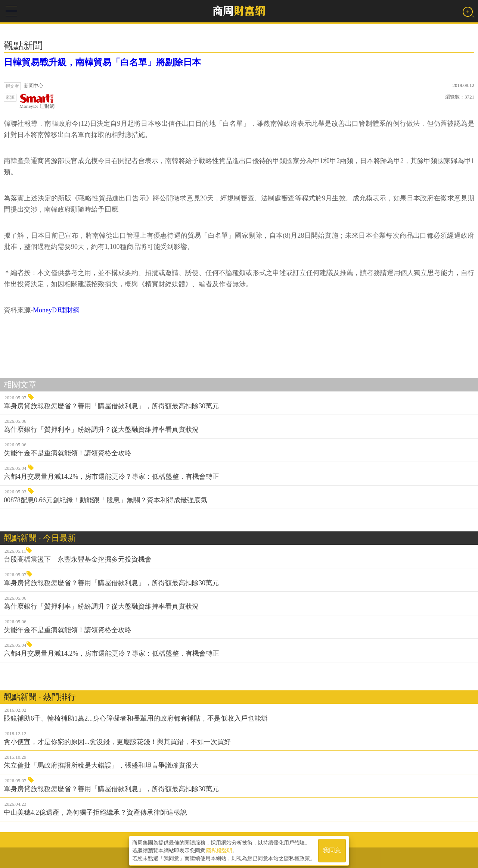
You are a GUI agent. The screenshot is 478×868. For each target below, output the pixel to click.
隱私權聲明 (219, 850)
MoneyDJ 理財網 (37, 101)
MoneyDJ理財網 (56, 310)
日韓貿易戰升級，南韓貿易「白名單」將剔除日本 (102, 62)
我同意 (332, 850)
